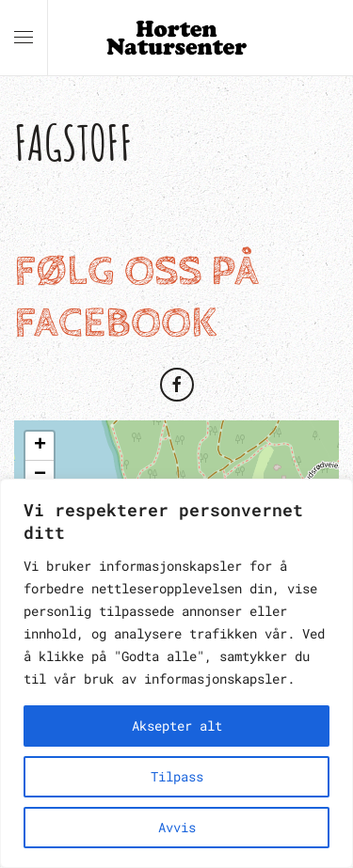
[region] (176, 673)
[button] (24, 38)
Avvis (177, 827)
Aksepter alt (177, 726)
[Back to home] (177, 38)
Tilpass (177, 776)
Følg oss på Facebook (136, 298)
